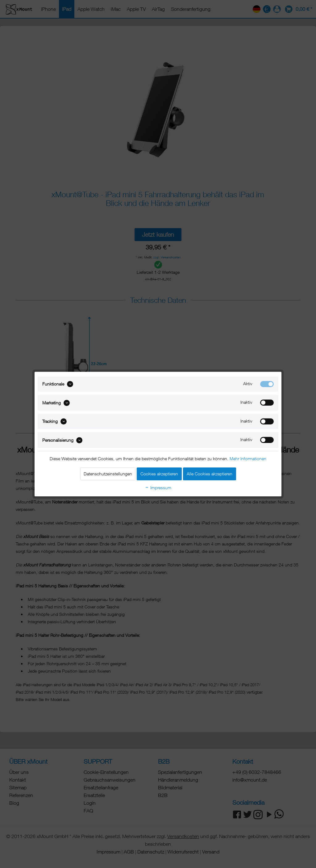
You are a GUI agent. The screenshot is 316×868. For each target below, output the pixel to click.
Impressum (158, 488)
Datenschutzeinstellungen (108, 474)
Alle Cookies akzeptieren (210, 474)
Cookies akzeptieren (159, 474)
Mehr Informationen (248, 459)
